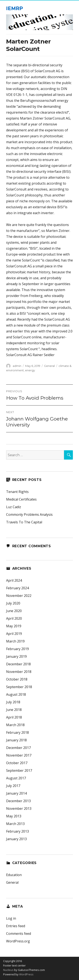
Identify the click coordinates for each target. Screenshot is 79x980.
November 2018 (19, 672)
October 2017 (17, 763)
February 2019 (17, 649)
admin (17, 366)
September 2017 (19, 770)
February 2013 (17, 831)
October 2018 (17, 679)
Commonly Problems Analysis (29, 514)
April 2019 (14, 634)
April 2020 (14, 618)
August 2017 (16, 778)
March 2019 (15, 641)
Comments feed (19, 934)
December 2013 (18, 801)
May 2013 (14, 816)
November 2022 (19, 596)
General (49, 366)
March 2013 (15, 824)
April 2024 (14, 580)
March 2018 (15, 725)
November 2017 (19, 755)
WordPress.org (18, 941)
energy (30, 370)
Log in (11, 918)
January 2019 (16, 656)
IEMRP (15, 8)
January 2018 (16, 740)
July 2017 (13, 786)
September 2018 (19, 687)
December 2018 (18, 664)
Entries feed (16, 926)
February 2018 (17, 732)
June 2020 (14, 611)
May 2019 (14, 626)
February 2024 (17, 588)
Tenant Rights (17, 492)
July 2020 (13, 603)
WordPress (26, 974)
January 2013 (16, 839)
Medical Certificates (21, 499)
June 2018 (14, 710)
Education (14, 875)
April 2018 (14, 717)
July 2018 (13, 702)
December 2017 (18, 748)
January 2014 (16, 793)
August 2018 (16, 694)
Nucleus (8, 970)
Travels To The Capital (24, 522)
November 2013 (19, 808)
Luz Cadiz (14, 507)
